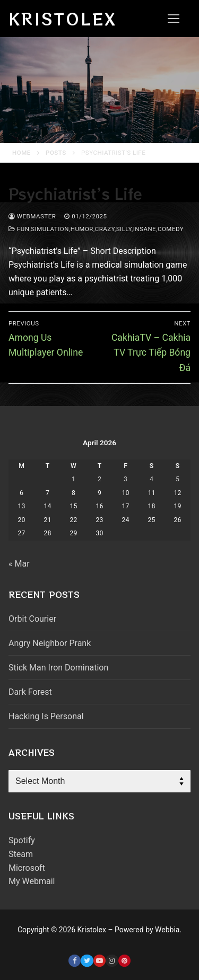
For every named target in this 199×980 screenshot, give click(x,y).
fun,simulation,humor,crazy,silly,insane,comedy (96, 229)
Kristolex (63, 19)
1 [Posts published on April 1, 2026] (73, 479)
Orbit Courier (32, 619)
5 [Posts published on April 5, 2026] (178, 479)
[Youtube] (99, 961)
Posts (56, 153)
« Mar (19, 564)
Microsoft (27, 868)
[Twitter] (87, 961)
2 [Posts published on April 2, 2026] (99, 479)
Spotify (22, 840)
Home (21, 153)
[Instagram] (112, 961)
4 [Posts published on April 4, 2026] (152, 479)
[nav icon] (174, 19)
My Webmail (32, 881)
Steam (21, 854)
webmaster (32, 216)
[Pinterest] (124, 961)
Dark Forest (30, 692)
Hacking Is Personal (46, 716)
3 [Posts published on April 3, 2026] (126, 479)
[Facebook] (75, 961)
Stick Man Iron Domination (58, 668)
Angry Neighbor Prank (50, 643)
